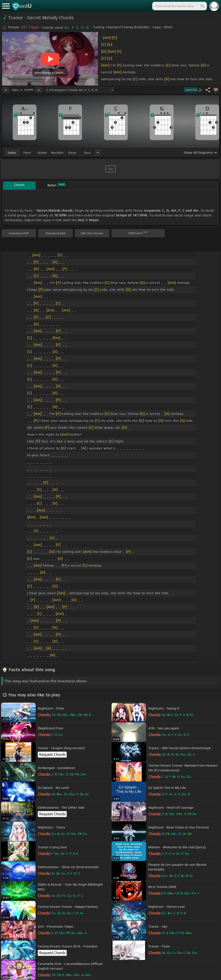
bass (88, 153)
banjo (72, 153)
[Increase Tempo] (39, 90)
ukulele (42, 153)
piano (27, 153)
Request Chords (52, 755)
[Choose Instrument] (98, 152)
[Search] (202, 6)
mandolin (57, 153)
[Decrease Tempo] (6, 90)
